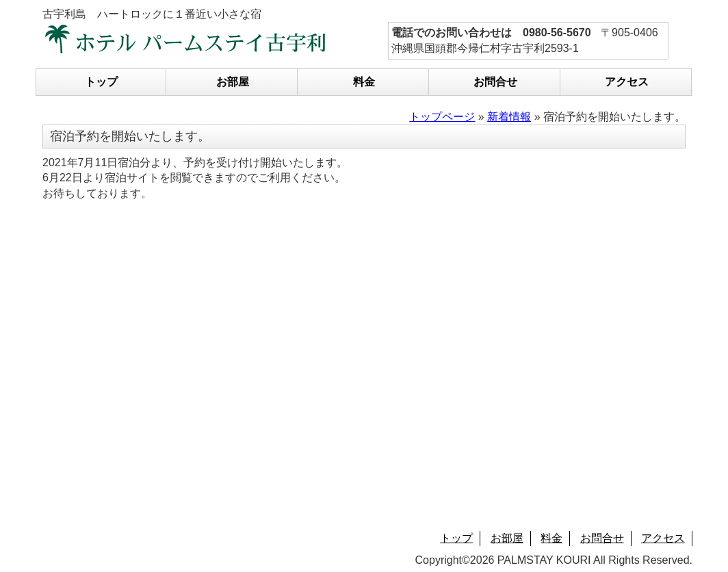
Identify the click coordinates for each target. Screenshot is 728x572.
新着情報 (509, 117)
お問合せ (495, 82)
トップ (101, 82)
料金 (364, 82)
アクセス (627, 82)
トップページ (442, 117)
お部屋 (233, 82)
